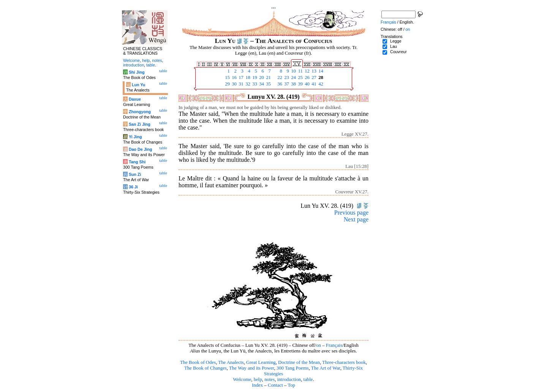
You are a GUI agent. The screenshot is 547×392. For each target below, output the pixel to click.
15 (227, 77)
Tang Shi (137, 162)
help (258, 379)
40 (307, 84)
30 (234, 84)
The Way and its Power (251, 368)
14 (320, 71)
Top (291, 385)
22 (279, 77)
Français (334, 345)
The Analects (231, 362)
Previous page (351, 213)
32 (247, 84)
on (319, 345)
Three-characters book (344, 362)
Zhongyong (140, 112)
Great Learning (261, 362)
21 (268, 77)
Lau (394, 46)
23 (286, 77)
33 (254, 84)
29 (227, 84)
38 (293, 84)
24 (293, 77)
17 (240, 77)
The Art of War (326, 368)
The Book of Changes (206, 368)
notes (270, 379)
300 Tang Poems (293, 368)
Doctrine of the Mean (299, 362)
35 (268, 84)
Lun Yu (138, 85)
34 (261, 84)
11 (300, 71)
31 (240, 84)
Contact (275, 385)
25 (300, 77)
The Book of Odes (198, 362)
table (308, 379)
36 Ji (133, 187)
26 (307, 77)
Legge (396, 41)
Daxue (135, 99)
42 (320, 84)
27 (313, 77)
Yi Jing (135, 137)
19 (254, 77)
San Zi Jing (140, 124)
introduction (289, 379)
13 (313, 71)
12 (307, 71)
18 (247, 77)
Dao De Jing (141, 149)
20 (261, 77)
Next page (356, 219)
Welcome (242, 379)
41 (313, 84)
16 (234, 77)
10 (293, 71)
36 (279, 84)
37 (286, 84)
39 (300, 84)
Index (257, 385)
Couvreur (398, 52)
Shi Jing (137, 72)
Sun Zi (135, 174)
